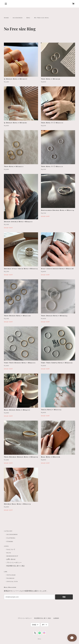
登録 (64, 597)
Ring (28, 18)
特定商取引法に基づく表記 (16, 566)
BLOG (9, 553)
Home (6, 18)
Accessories (18, 18)
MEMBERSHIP (12, 556)
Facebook (10, 578)
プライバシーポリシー (14, 563)
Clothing (11, 538)
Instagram (11, 575)
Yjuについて (11, 550)
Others (10, 542)
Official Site (12, 582)
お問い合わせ (11, 559)
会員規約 (56, 618)
